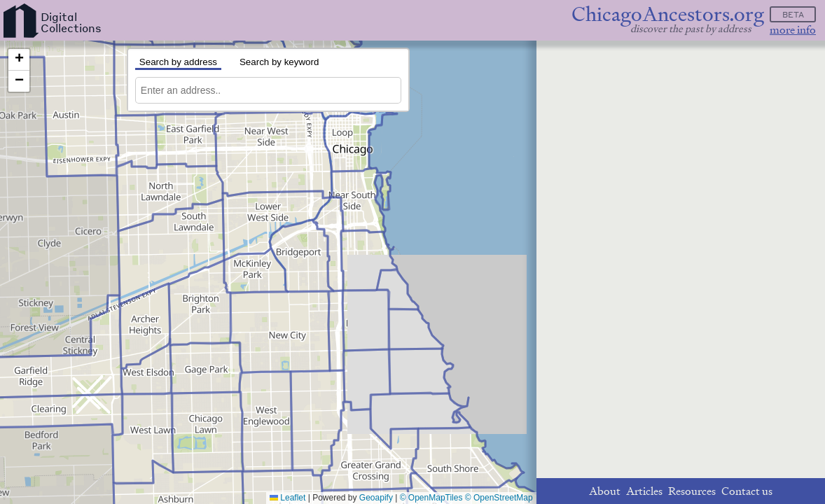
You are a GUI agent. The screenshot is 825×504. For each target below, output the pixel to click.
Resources (692, 491)
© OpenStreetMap (499, 498)
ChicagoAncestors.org (668, 14)
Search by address (178, 62)
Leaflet (287, 498)
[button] (19, 60)
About (605, 491)
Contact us (747, 491)
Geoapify (376, 498)
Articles (644, 491)
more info (793, 30)
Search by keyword (279, 62)
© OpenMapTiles (431, 498)
